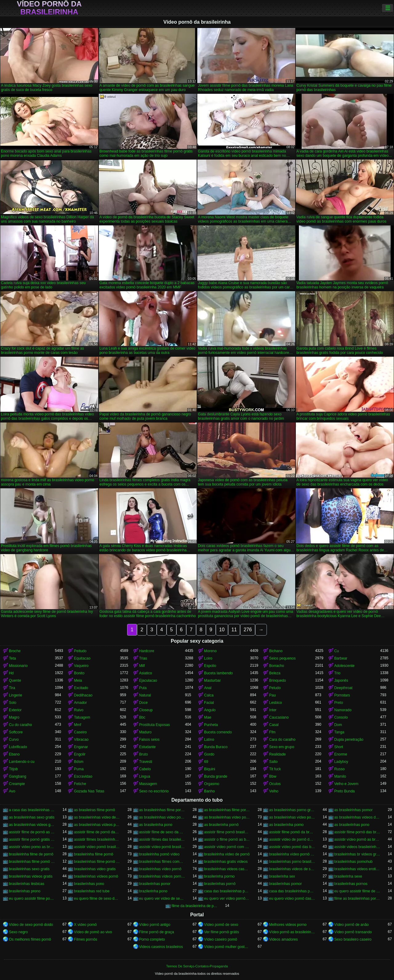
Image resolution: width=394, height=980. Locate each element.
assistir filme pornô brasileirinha (227, 832)
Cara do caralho (282, 740)
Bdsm (79, 762)
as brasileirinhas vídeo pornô (227, 817)
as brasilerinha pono (156, 825)
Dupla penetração (349, 740)
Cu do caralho (20, 725)
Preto (339, 703)
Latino (209, 740)
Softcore (16, 732)
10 (222, 630)
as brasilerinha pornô (221, 825)
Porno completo (152, 939)
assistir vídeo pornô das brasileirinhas (292, 847)
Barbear (341, 658)
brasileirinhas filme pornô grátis (97, 862)
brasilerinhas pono (89, 884)
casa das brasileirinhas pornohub (292, 891)
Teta (12, 658)
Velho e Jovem (346, 784)
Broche (15, 651)
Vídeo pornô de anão (352, 925)
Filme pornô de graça (157, 932)
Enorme (341, 754)
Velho (274, 791)
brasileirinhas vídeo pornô (160, 869)
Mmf (77, 725)
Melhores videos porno (288, 925)
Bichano (276, 651)
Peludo (275, 688)
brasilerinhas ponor (155, 884)
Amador (80, 703)
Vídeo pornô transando (353, 932)
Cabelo (145, 769)
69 (206, 762)
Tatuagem (82, 717)
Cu (337, 651)
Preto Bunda (345, 791)
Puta (143, 688)
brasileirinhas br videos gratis (357, 854)
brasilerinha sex (282, 876)
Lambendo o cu (22, 762)
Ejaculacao (148, 680)
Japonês (341, 680)
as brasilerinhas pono (352, 825)
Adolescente (344, 666)
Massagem (148, 784)
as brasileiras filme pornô (94, 810)
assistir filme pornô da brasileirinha (292, 832)
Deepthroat (343, 688)
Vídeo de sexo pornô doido (31, 925)
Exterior (15, 710)
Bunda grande (216, 776)
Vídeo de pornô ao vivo (93, 932)
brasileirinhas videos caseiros (227, 869)
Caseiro (80, 732)
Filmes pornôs (85, 939)
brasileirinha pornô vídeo (159, 854)
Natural (145, 695)
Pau (272, 695)
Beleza (275, 673)
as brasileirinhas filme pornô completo (162, 810)
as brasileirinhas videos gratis (32, 825)
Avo (12, 791)
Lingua (145, 776)
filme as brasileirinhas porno (357, 899)
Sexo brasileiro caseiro (353, 939)
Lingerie (16, 695)
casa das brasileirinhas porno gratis (227, 891)
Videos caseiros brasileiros (161, 947)
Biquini (210, 769)
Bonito (79, 673)
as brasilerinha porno (286, 825)
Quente (15, 680)
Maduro (145, 732)
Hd (11, 673)
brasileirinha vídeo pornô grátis (292, 854)
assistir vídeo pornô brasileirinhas (162, 847)
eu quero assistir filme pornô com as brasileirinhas (32, 899)
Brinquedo (277, 680)
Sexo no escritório (154, 791)
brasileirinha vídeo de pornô (227, 854)
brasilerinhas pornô (220, 884)
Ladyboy (341, 762)
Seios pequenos (282, 658)
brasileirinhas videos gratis (31, 876)
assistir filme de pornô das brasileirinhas (97, 832)
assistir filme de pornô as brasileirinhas (32, 832)
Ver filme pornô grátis (221, 932)
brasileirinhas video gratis (95, 869)
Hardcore (147, 651)
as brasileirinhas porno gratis (292, 810)
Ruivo (79, 710)
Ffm (272, 732)
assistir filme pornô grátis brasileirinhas (32, 839)
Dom (338, 725)
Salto (273, 762)
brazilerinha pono (153, 891)
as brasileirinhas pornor (354, 810)
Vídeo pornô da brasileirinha (49, 8)
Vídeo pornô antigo (155, 925)
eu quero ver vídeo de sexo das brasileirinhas (162, 899)
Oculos (275, 784)
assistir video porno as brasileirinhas (32, 847)
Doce (143, 703)
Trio (337, 673)
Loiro (208, 658)
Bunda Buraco (216, 747)
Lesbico (275, 703)
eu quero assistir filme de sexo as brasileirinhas (357, 891)
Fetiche (80, 784)
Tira (12, 688)
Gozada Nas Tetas (89, 791)
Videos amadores (283, 939)
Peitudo (80, 651)
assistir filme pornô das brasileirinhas (357, 832)
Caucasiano (279, 717)
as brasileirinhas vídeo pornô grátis (292, 817)
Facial (209, 703)
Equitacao (82, 658)
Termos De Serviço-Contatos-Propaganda (197, 966)
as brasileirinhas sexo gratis (32, 817)
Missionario (18, 666)
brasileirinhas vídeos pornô (96, 876)
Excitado (81, 688)
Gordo (209, 754)
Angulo (210, 710)
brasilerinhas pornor (285, 884)
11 (234, 630)
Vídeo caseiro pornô (221, 939)
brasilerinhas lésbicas (27, 884)
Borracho (277, 666)
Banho (209, 791)
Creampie (17, 784)
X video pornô (85, 925)
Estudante (147, 747)
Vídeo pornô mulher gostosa (227, 947)
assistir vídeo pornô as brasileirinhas (357, 839)
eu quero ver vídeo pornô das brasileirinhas (227, 899)
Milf (142, 666)
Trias (143, 658)
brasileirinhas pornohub (354, 862)
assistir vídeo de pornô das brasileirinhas (292, 839)
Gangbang (18, 776)
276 (248, 630)
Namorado (343, 710)
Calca (209, 695)
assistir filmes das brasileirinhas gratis (162, 839)
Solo (13, 703)
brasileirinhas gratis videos (226, 862)
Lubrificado (18, 747)
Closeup (146, 710)
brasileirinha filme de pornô (31, 854)
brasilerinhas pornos (351, 884)
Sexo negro (18, 932)
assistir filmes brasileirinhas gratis (97, 839)
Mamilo (340, 776)
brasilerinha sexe (348, 876)
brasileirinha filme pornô (93, 854)
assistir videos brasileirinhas (357, 847)
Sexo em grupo (281, 747)
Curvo (14, 740)
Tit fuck (275, 769)
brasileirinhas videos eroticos (357, 869)
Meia (78, 680)
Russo (340, 769)
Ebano (14, 754)
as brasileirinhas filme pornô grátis (227, 810)
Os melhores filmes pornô (30, 939)
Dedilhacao (83, 695)
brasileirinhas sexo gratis (29, 869)
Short (339, 747)
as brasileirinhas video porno (162, 817)
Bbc (142, 717)
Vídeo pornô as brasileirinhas (292, 932)
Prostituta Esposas (155, 725)
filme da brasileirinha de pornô (194, 906)
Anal (208, 688)
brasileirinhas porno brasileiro (292, 862)
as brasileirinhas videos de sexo (357, 817)
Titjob (13, 769)
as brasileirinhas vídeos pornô (97, 825)
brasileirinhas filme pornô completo (32, 862)
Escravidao (83, 776)
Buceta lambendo (218, 673)
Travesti (146, 762)
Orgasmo (212, 784)
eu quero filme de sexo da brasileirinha (97, 899)
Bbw (273, 776)
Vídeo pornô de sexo (221, 925)
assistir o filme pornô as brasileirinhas (227, 839)
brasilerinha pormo (219, 876)
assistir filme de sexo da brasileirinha (162, 832)
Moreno (210, 651)
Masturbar (212, 680)
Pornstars (342, 695)
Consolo (341, 717)
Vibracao (81, 740)
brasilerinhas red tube (92, 891)
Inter (273, 710)
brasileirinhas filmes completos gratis (162, 862)
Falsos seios (149, 740)
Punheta (211, 725)
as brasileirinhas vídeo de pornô (97, 817)
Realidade (277, 754)
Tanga (339, 732)
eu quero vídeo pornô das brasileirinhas (292, 899)
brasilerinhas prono (25, 891)
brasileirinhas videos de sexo (292, 869)
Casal (274, 725)
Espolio (210, 666)
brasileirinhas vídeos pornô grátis (162, 876)
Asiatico (146, 673)
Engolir (80, 754)
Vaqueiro (81, 666)
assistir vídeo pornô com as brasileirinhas (227, 847)
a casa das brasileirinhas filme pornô (32, 810)
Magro (14, 717)
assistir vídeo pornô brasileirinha (97, 847)
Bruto (144, 754)
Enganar (81, 747)
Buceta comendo (218, 732)
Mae (208, 717)
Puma (79, 769)
